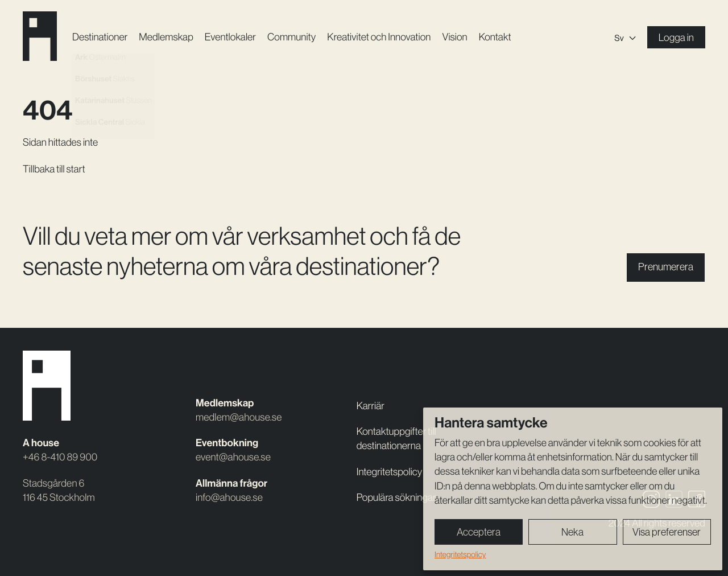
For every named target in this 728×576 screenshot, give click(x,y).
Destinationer (100, 37)
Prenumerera (666, 267)
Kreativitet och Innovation (379, 37)
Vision (454, 37)
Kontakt (495, 37)
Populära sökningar (396, 497)
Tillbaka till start (54, 169)
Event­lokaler (230, 37)
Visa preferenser (667, 532)
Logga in (676, 38)
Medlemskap (166, 37)
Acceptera (479, 532)
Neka (572, 532)
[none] (625, 37)
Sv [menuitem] (619, 38)
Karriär (371, 406)
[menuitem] (625, 37)
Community (291, 37)
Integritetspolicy (460, 554)
